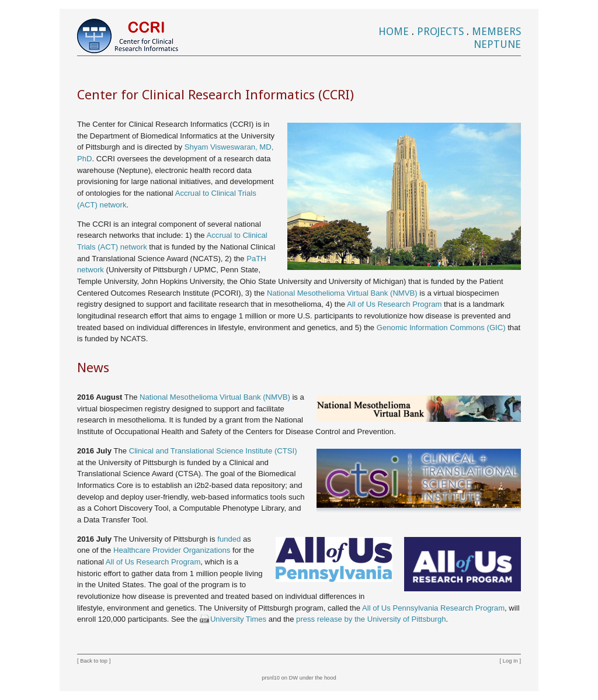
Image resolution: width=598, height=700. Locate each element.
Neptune (497, 44)
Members (496, 31)
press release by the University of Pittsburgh (371, 619)
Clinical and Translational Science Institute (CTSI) (213, 451)
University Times (238, 619)
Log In (510, 661)
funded (229, 539)
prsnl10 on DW (280, 678)
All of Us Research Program (394, 304)
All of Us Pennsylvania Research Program (433, 608)
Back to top (94, 661)
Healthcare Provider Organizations (172, 550)
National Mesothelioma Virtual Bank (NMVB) (342, 293)
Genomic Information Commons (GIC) (441, 328)
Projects (440, 31)
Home (394, 31)
